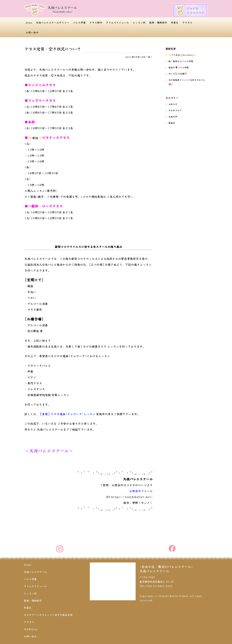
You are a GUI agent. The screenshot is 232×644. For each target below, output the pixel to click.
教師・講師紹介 (158, 22)
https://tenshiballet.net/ (132, 497)
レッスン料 (139, 22)
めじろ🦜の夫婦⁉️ (178, 74)
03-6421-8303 (163, 586)
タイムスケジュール (117, 22)
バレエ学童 (79, 22)
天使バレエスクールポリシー (53, 22)
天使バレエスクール (35, 572)
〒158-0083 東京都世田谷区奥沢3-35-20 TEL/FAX (157, 582)
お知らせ (173, 104)
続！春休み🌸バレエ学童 (181, 61)
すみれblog (31, 629)
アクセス (187, 22)
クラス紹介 (96, 22)
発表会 (172, 123)
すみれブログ (175, 110)
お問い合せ (32, 32)
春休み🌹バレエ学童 (179, 67)
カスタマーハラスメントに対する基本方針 (48, 615)
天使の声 (173, 117)
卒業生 (175, 22)
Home (29, 22)
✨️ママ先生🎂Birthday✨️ (182, 55)
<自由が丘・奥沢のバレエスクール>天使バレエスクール (166, 569)
